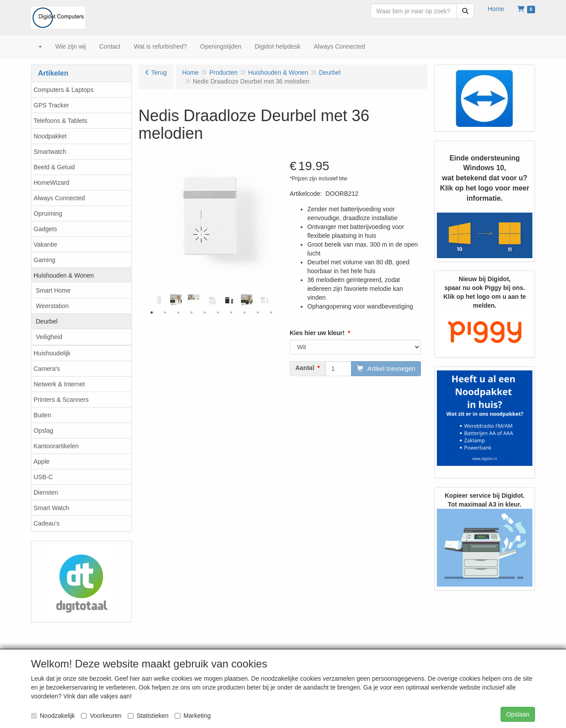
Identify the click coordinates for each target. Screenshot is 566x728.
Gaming (44, 260)
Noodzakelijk (53, 716)
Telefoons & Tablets (60, 121)
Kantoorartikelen (56, 446)
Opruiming (48, 213)
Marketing (193, 716)
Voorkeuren (101, 716)
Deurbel (47, 321)
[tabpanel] (211, 300)
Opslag (43, 431)
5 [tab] (205, 313)
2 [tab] (165, 313)
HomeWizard (52, 183)
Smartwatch (50, 152)
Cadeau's (47, 523)
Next (279, 300)
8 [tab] (245, 313)
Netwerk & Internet (59, 384)
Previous (143, 300)
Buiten (42, 415)
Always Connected (59, 198)
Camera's (47, 369)
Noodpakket (50, 136)
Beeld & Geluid (54, 167)
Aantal (305, 368)
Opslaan (518, 714)
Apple (42, 461)
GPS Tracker (51, 105)
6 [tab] (218, 313)
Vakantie (45, 244)
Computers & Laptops (63, 90)
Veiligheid (49, 337)
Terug (159, 72)
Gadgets (45, 229)
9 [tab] (258, 313)
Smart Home (53, 290)
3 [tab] (178, 313)
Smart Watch (51, 508)
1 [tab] (152, 313)
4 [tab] (191, 313)
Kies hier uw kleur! (317, 333)
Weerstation (52, 306)
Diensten (46, 492)
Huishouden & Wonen (64, 275)
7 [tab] (231, 313)
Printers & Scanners (61, 400)
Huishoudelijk (52, 353)
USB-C (43, 477)
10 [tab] (271, 313)
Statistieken (148, 716)
